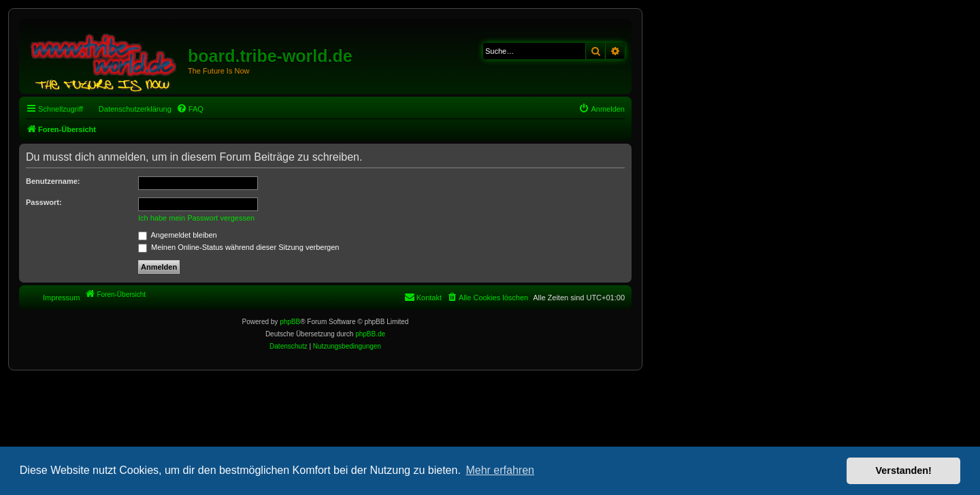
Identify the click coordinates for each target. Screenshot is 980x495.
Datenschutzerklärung (135, 109)
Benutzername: (53, 181)
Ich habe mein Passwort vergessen (196, 218)
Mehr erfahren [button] (500, 470)
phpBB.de (370, 334)
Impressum (61, 298)
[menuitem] (190, 109)
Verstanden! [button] (904, 470)
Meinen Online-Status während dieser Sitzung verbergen (239, 247)
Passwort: (44, 202)
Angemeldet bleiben (178, 235)
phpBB (290, 322)
